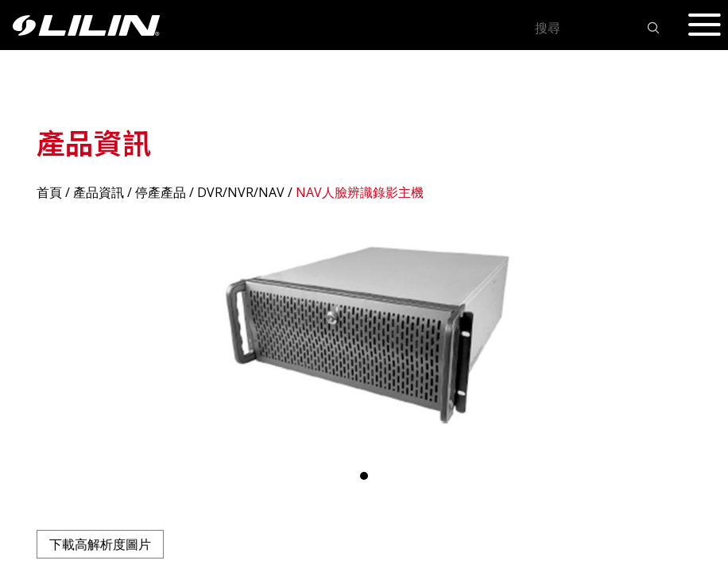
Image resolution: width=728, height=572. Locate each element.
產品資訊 (99, 192)
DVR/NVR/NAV (241, 192)
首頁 (49, 192)
